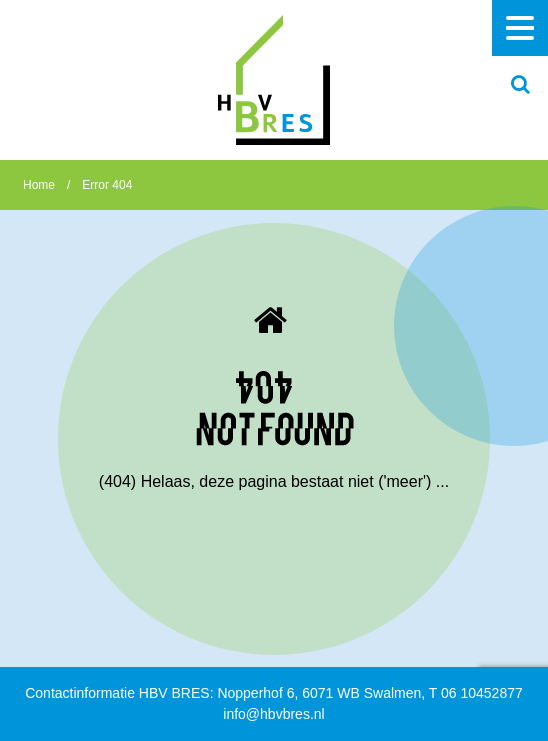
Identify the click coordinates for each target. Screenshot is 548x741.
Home (39, 185)
